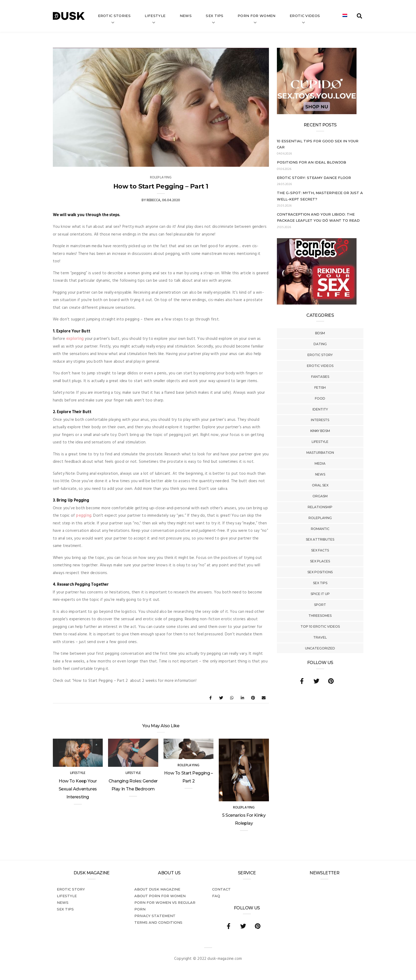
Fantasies (320, 377)
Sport (320, 605)
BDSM (320, 333)
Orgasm (320, 496)
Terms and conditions (158, 922)
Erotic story (320, 355)
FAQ (216, 896)
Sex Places (320, 561)
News (186, 16)
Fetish (320, 388)
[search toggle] (359, 16)
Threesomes (320, 616)
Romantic (320, 529)
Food (320, 398)
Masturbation (320, 453)
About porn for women (160, 896)
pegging (84, 516)
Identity (320, 409)
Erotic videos (305, 16)
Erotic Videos (320, 366)
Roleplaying (320, 518)
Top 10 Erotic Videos (320, 626)
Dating (320, 344)
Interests (320, 420)
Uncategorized (320, 648)
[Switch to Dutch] (345, 16)
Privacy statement (155, 916)
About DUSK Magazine (157, 889)
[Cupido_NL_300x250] (317, 113)
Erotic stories (114, 16)
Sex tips (215, 16)
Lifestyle (155, 16)
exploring (75, 339)
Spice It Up (320, 594)
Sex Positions (320, 572)
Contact (221, 889)
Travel (320, 637)
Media (320, 463)
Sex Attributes (320, 539)
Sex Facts (320, 550)
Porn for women (257, 16)
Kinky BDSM (320, 431)
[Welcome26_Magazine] (317, 303)
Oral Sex (320, 485)
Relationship (320, 507)
